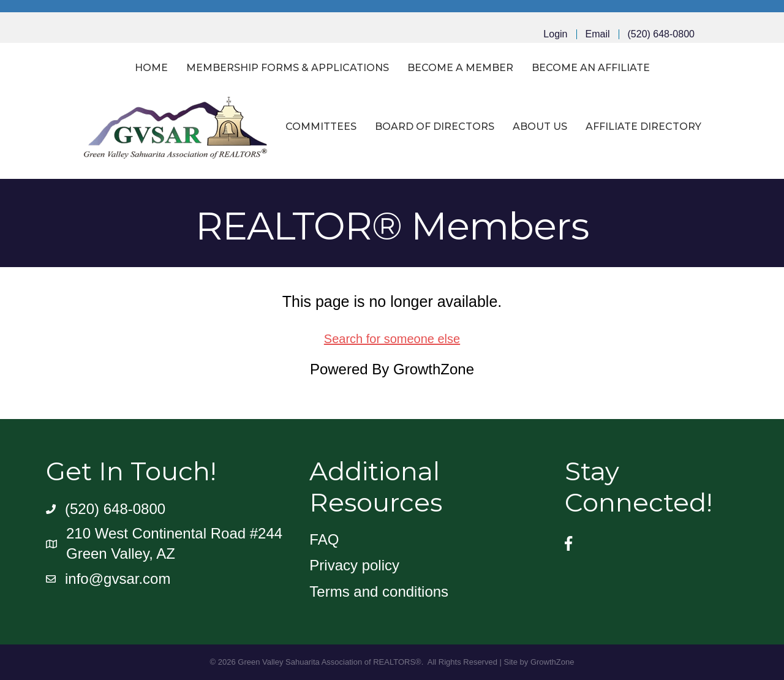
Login (555, 34)
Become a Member (460, 68)
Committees (321, 127)
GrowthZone (434, 369)
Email (598, 34)
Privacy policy (354, 565)
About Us (540, 127)
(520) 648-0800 (661, 34)
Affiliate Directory (643, 127)
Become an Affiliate (591, 68)
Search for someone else (392, 339)
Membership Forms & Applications (288, 68)
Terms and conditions (379, 591)
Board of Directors (435, 127)
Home (151, 68)
